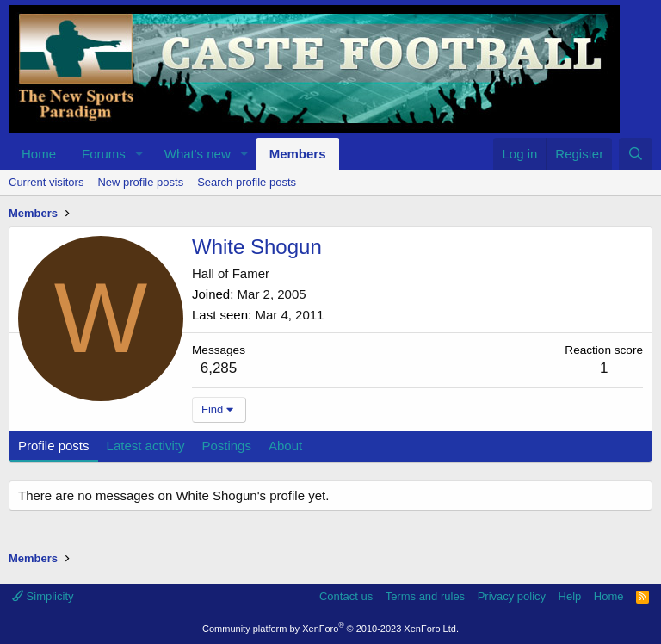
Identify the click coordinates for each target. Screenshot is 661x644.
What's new (198, 154)
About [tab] (285, 446)
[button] (139, 154)
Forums (104, 154)
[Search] (636, 154)
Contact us (346, 596)
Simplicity (43, 596)
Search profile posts (247, 182)
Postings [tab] (226, 446)
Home (39, 154)
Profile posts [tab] (54, 446)
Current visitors (46, 182)
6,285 (219, 368)
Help (570, 596)
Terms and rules (425, 596)
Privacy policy (512, 596)
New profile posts (140, 182)
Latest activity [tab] (146, 446)
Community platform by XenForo (330, 629)
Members (298, 154)
